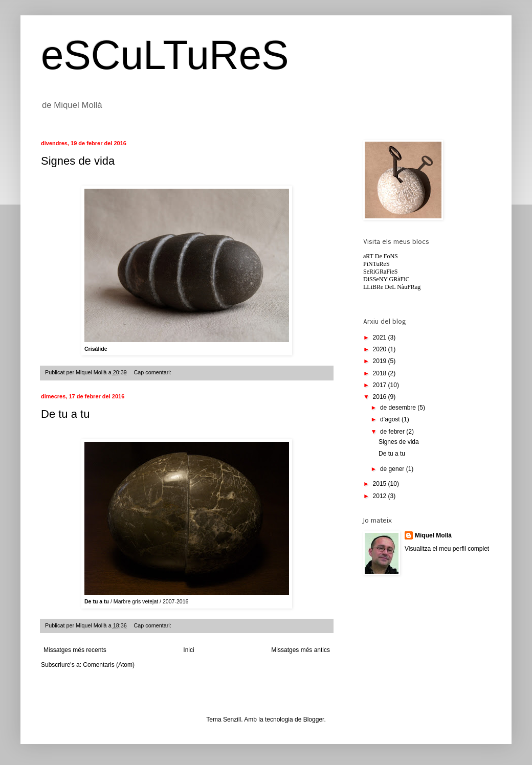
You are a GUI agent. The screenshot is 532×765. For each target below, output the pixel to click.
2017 (381, 385)
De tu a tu (65, 414)
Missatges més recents (75, 650)
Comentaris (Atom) (109, 665)
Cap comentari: (153, 372)
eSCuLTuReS (165, 55)
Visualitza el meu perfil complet (447, 549)
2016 (381, 397)
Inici (189, 650)
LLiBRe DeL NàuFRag (392, 287)
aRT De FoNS (381, 256)
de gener (393, 469)
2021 (381, 337)
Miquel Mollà (433, 535)
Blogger (314, 719)
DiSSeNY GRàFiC (386, 279)
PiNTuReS (376, 264)
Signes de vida (78, 161)
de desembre (399, 408)
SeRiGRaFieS (380, 272)
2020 (381, 349)
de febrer (393, 432)
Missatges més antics (301, 650)
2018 (381, 373)
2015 (381, 484)
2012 (381, 496)
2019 (381, 361)
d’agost (391, 419)
